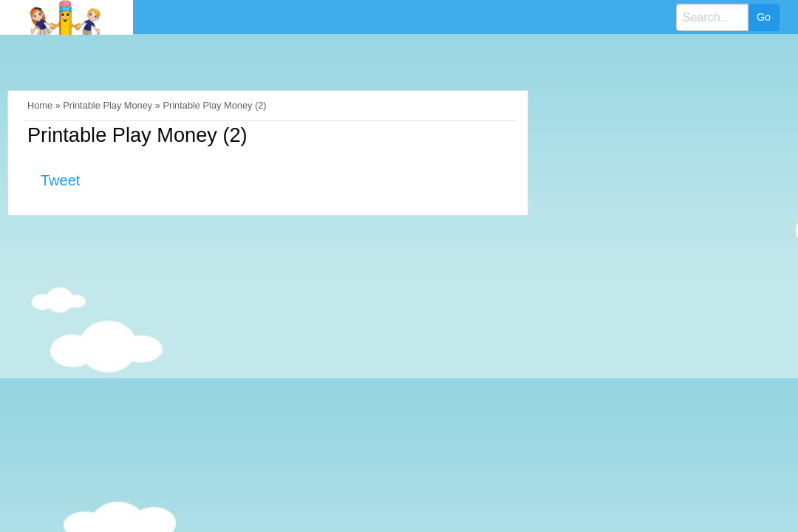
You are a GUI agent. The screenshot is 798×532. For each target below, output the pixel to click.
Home (40, 105)
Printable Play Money (108, 105)
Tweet (60, 180)
